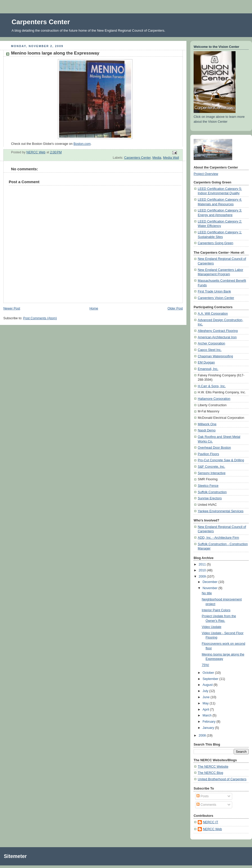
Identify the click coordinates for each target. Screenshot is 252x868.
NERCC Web (212, 829)
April (206, 710)
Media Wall (171, 158)
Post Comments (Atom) (40, 318)
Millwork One (207, 424)
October (209, 673)
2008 (203, 736)
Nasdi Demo (207, 430)
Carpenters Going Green (215, 243)
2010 (203, 570)
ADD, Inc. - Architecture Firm (218, 538)
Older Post (175, 308)
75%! (206, 665)
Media (157, 158)
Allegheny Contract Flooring (218, 331)
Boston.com (82, 144)
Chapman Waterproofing (215, 356)
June (207, 697)
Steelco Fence (208, 486)
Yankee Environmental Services (221, 511)
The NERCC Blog (210, 773)
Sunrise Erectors (210, 498)
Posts (202, 796)
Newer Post (12, 308)
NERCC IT (211, 822)
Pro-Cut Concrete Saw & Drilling (221, 460)
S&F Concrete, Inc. (211, 467)
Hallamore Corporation (214, 399)
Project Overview (206, 174)
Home (94, 308)
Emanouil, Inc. (208, 369)
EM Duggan (206, 362)
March (208, 715)
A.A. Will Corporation (213, 314)
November (211, 588)
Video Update (212, 627)
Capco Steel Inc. (210, 350)
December (211, 582)
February (210, 722)
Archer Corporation (211, 343)
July (206, 691)
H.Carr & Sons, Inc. (212, 386)
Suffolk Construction (212, 492)
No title (207, 593)
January (209, 728)
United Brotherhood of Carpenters (222, 779)
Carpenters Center (41, 22)
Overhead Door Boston (214, 448)
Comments (206, 805)
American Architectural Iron (217, 337)
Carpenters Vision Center (216, 298)
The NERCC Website (213, 767)
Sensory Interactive (212, 473)
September (211, 679)
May (206, 703)
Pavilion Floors (208, 454)
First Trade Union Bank (214, 291)
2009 (203, 577)
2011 (203, 564)
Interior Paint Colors (216, 610)
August (208, 685)
